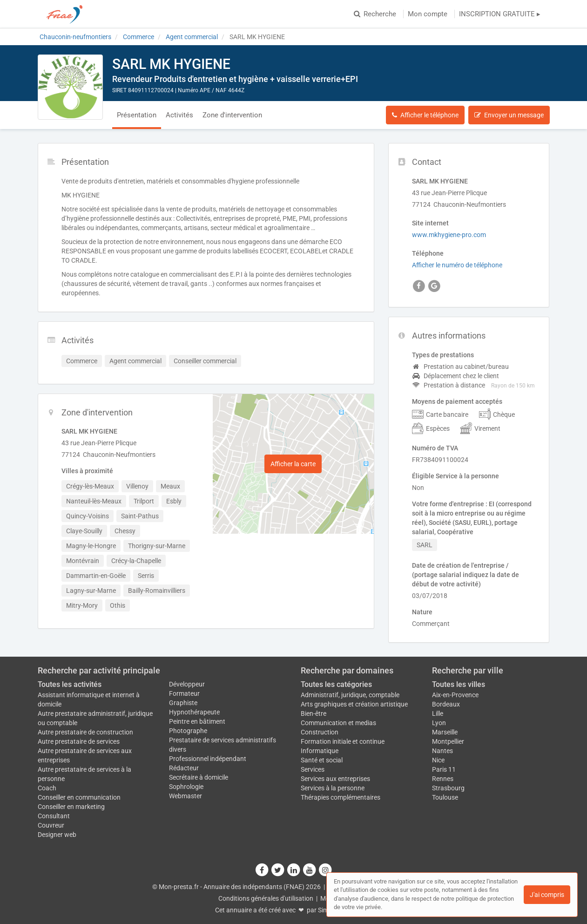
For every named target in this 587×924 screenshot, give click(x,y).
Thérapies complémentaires (341, 797)
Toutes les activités (70, 684)
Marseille (445, 732)
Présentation (137, 115)
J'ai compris (547, 895)
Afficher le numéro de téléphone (457, 265)
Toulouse (445, 797)
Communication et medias (338, 723)
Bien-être (314, 713)
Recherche (375, 14)
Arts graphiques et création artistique (354, 704)
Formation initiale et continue (343, 741)
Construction (320, 732)
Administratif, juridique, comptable (350, 695)
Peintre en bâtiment (197, 721)
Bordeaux (446, 704)
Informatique (320, 751)
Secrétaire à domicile (199, 777)
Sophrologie (186, 787)
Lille (438, 713)
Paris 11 (444, 769)
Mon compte (428, 14)
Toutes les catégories (336, 684)
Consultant (54, 816)
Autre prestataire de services (79, 741)
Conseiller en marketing (71, 807)
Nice (438, 760)
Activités (179, 115)
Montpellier (448, 741)
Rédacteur (184, 768)
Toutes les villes (459, 684)
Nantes (442, 751)
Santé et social (322, 760)
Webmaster (186, 796)
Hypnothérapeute (194, 712)
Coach (47, 788)
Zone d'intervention (232, 115)
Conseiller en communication (79, 797)
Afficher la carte (293, 464)
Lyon (439, 723)
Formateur (184, 693)
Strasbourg (448, 788)
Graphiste (183, 703)
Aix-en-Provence (455, 695)
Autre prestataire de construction (85, 732)
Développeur (187, 684)
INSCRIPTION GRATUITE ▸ (500, 14)
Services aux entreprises (335, 779)
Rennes (443, 779)
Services (313, 769)
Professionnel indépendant (208, 759)
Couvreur (51, 825)
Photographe (188, 731)
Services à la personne (333, 788)
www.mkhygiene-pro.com (449, 235)
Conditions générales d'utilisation (266, 898)
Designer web (57, 835)
